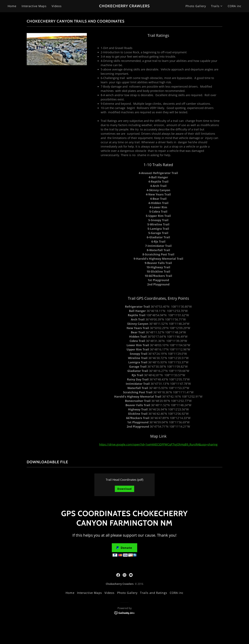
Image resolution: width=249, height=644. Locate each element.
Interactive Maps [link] (34, 6)
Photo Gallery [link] (196, 6)
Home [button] (70, 593)
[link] (125, 6)
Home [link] (12, 6)
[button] (217, 6)
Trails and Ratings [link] (154, 593)
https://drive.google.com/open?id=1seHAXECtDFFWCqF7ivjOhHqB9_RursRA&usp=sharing (158, 444)
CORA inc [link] (235, 6)
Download (124, 489)
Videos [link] (57, 6)
